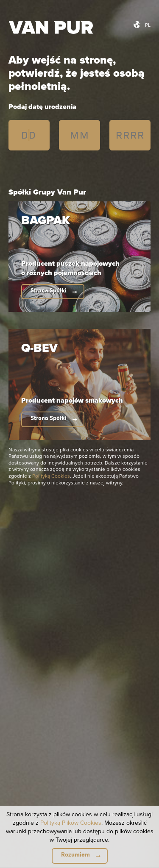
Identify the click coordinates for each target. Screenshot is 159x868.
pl (148, 25)
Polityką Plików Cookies (71, 823)
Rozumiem (75, 855)
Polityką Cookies (51, 476)
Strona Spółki (49, 291)
